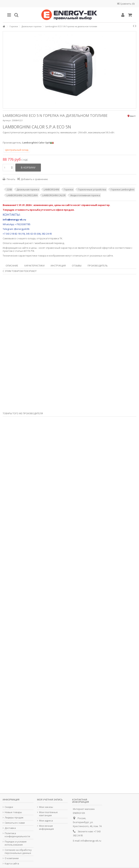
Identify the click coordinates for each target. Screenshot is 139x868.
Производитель (98, 266)
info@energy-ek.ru (91, 841)
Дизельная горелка (28, 189)
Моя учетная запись (50, 800)
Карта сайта (12, 864)
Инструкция (58, 266)
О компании (12, 858)
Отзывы (77, 266)
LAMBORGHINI (51, 189)
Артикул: (7, 120)
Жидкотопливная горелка (85, 195)
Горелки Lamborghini (123, 189)
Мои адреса (46, 821)
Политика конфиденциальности (17, 835)
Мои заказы (46, 807)
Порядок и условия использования (16, 843)
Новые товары (13, 812)
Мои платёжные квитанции (48, 814)
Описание (12, 266)
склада (31, 238)
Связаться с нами (15, 823)
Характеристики (34, 266)
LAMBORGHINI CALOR (54, 195)
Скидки (9, 807)
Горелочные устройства (92, 189)
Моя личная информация (46, 827)
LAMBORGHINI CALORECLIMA (22, 195)
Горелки (69, 189)
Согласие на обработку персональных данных (18, 852)
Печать (11, 179)
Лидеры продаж (14, 818)
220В (9, 189)
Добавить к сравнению (34, 179)
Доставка (10, 828)
